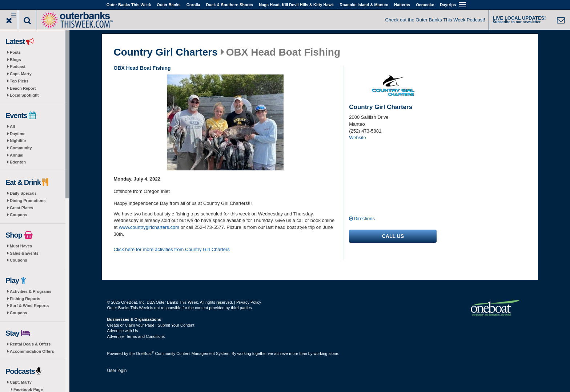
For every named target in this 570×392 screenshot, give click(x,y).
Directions (364, 219)
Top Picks (19, 81)
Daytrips (448, 5)
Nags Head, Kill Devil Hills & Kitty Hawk (296, 5)
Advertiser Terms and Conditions (136, 336)
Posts (15, 52)
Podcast (18, 66)
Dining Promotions (28, 201)
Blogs (15, 60)
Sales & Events (24, 253)
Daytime (18, 134)
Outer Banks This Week (129, 5)
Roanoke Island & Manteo (364, 5)
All (12, 126)
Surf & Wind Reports (29, 306)
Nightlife (18, 141)
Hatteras (402, 5)
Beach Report (23, 88)
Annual (17, 155)
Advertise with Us (123, 331)
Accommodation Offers (32, 351)
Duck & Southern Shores (230, 5)
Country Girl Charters (166, 52)
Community (21, 148)
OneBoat (145, 353)
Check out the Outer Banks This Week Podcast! (435, 20)
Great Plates (21, 208)
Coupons (19, 215)
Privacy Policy (249, 302)
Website (358, 138)
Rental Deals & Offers (30, 344)
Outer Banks (168, 5)
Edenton (18, 162)
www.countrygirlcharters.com (149, 227)
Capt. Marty (21, 74)
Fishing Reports (25, 299)
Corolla (193, 5)
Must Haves (21, 246)
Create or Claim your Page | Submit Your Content (151, 325)
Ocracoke (425, 5)
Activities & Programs (31, 291)
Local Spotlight (24, 95)
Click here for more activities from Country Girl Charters (172, 249)
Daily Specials (23, 193)
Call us (393, 236)
